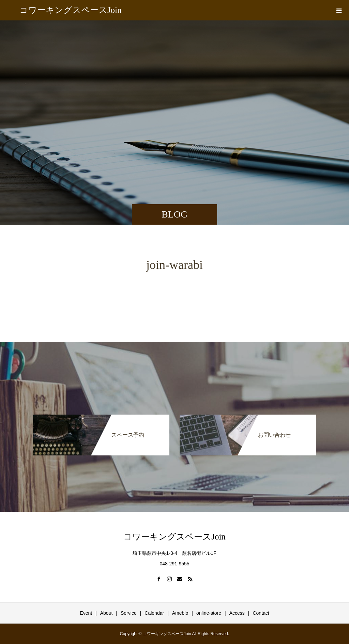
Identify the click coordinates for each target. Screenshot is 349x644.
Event (86, 613)
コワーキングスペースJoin (71, 10)
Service (129, 613)
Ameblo (180, 613)
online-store (209, 613)
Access (237, 613)
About (107, 613)
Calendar (154, 613)
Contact (261, 613)
